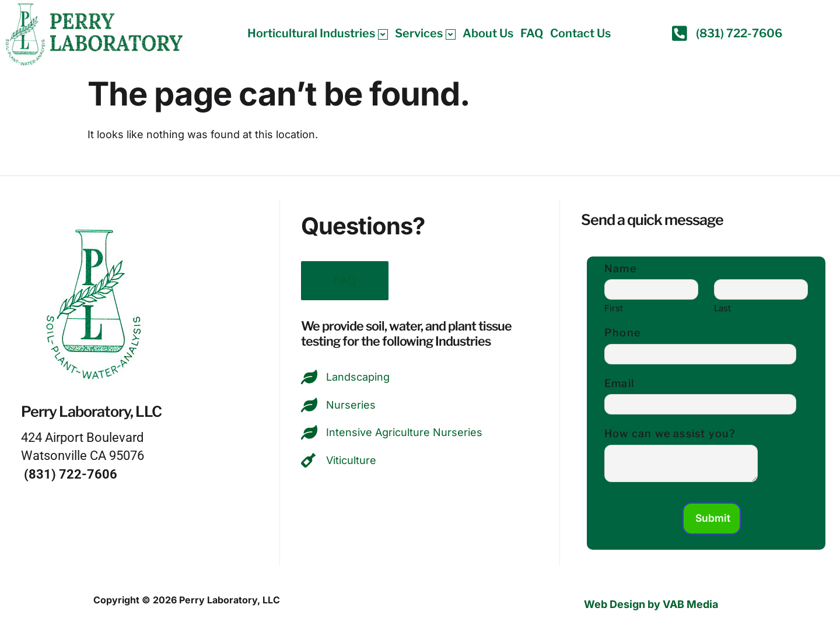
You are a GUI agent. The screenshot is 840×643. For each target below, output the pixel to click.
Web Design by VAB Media (651, 605)
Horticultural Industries (318, 33)
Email (619, 383)
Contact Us (580, 33)
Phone (622, 333)
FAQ (532, 33)
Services (425, 33)
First (614, 308)
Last (722, 308)
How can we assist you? (670, 433)
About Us (488, 33)
